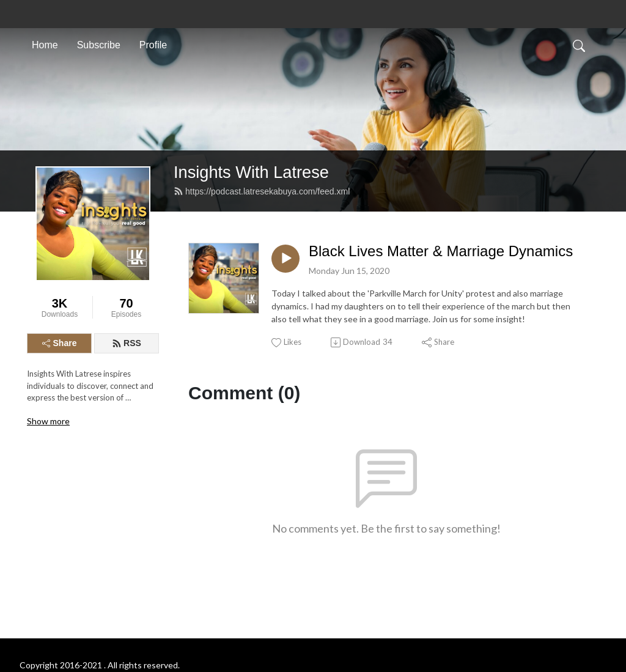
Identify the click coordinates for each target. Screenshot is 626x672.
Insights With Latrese (251, 172)
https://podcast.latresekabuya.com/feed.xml (262, 191)
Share (60, 343)
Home (45, 45)
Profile (153, 45)
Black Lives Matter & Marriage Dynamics (441, 251)
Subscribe (99, 45)
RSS (127, 343)
